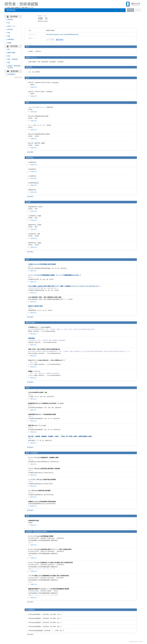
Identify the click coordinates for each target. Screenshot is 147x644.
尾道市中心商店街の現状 (35, 306)
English (138, 10)
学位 (9, 23)
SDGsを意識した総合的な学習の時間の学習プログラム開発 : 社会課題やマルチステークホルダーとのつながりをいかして (64, 286)
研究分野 (10, 30)
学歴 (9, 33)
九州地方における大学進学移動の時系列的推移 (42, 264)
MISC (9, 56)
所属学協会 (11, 39)
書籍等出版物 (11, 53)
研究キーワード (12, 26)
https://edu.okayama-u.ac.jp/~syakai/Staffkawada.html (62, 34)
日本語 (130, 10)
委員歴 (9, 43)
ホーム (122, 10)
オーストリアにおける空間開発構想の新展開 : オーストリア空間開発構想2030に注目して (55, 275)
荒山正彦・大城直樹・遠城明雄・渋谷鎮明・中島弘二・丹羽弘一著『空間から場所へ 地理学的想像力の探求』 (61, 436)
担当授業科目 (11, 74)
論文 (9, 49)
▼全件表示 (30, 152)
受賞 (9, 63)
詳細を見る (33, 87)
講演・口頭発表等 (13, 59)
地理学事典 (31, 338)
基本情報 (10, 20)
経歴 (9, 36)
